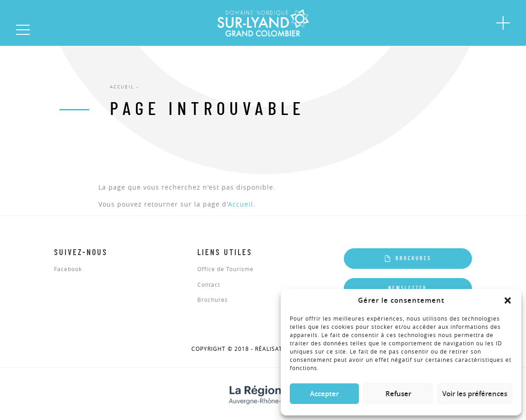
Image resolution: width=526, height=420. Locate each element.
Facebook (68, 269)
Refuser (398, 394)
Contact (209, 285)
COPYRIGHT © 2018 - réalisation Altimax (263, 349)
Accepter (324, 394)
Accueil (241, 204)
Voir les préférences (475, 394)
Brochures (213, 300)
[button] (508, 300)
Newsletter (408, 288)
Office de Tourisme (225, 269)
